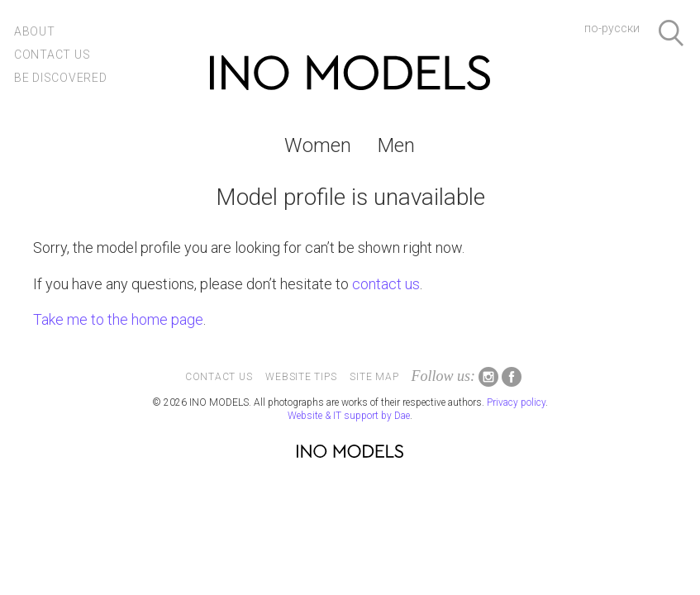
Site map (374, 377)
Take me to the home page (118, 319)
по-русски (612, 28)
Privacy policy (516, 402)
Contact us (52, 55)
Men (396, 145)
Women (318, 145)
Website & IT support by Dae (349, 416)
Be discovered (61, 78)
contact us (386, 284)
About (35, 31)
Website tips (301, 377)
